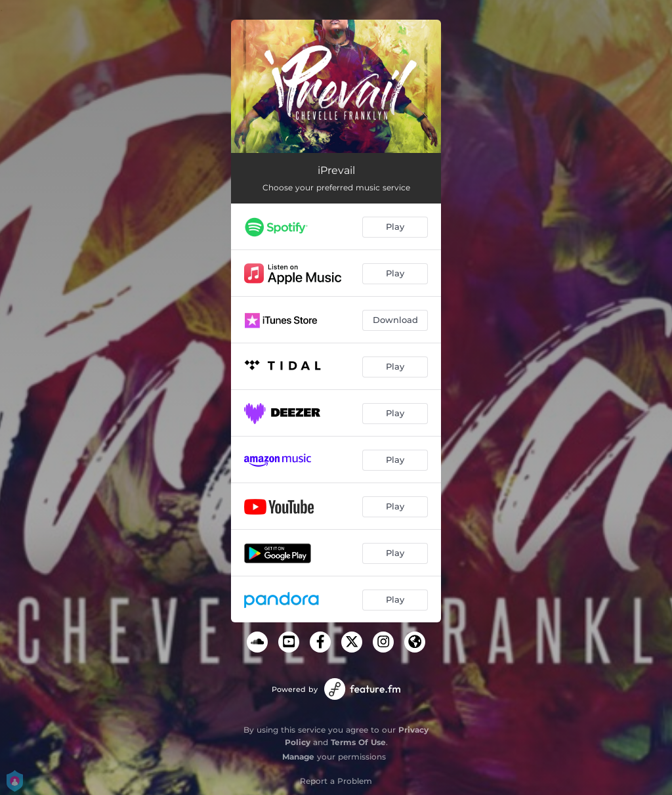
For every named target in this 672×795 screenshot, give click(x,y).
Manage (298, 757)
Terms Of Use (358, 742)
